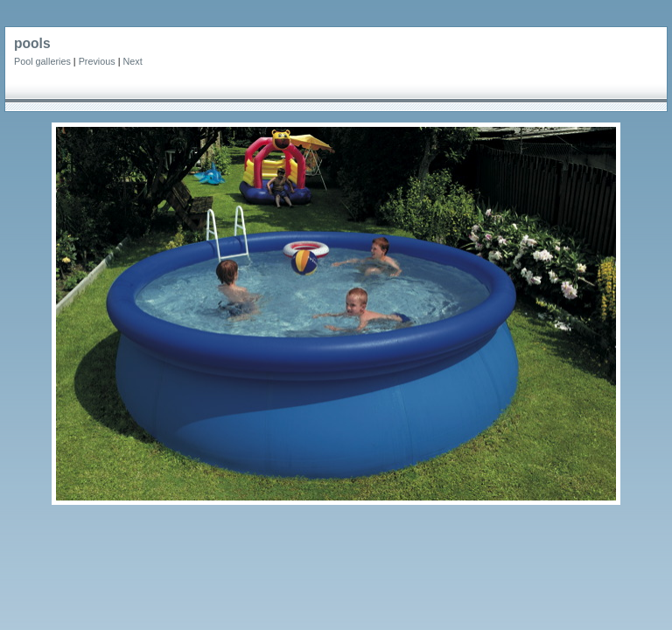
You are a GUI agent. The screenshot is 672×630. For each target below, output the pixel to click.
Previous (97, 61)
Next (132, 61)
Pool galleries (42, 61)
